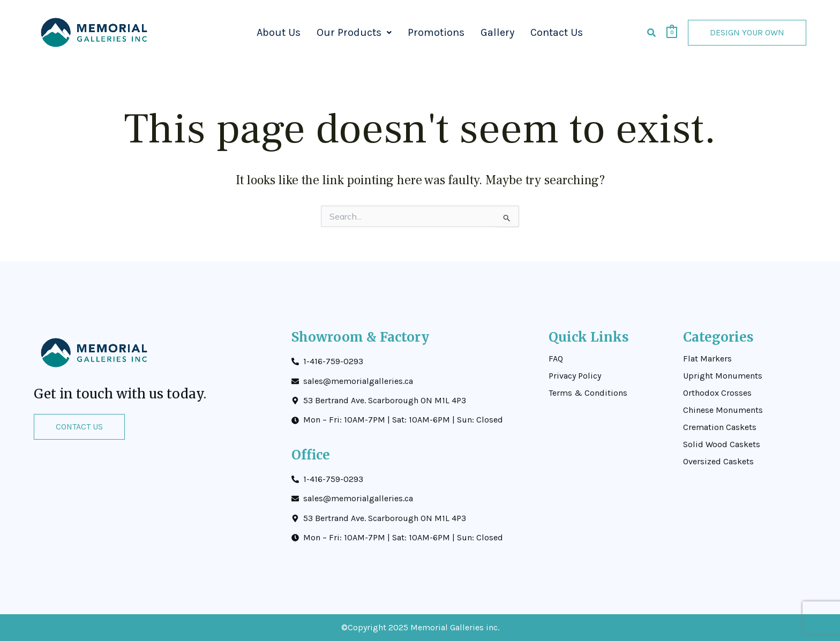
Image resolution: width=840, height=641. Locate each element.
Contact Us (557, 32)
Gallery (497, 32)
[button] (354, 33)
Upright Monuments (723, 376)
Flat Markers (707, 359)
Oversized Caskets (718, 462)
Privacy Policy (575, 376)
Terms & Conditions (588, 393)
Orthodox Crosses (717, 393)
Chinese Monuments (723, 410)
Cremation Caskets (720, 427)
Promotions (436, 32)
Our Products (354, 32)
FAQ (556, 359)
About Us (279, 32)
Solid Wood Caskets (722, 444)
